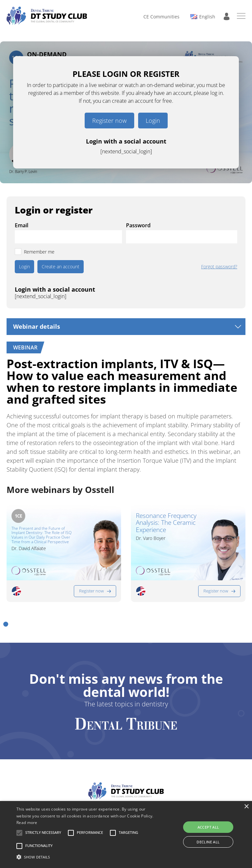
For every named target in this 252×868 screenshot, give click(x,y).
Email (21, 225)
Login (153, 121)
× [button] (246, 807)
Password (138, 225)
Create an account (61, 267)
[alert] (126, 835)
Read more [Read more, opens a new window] (27, 823)
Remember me (39, 252)
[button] (6, 624)
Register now (109, 121)
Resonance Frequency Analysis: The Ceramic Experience (166, 523)
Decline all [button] (208, 842)
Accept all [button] (208, 827)
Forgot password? (219, 267)
